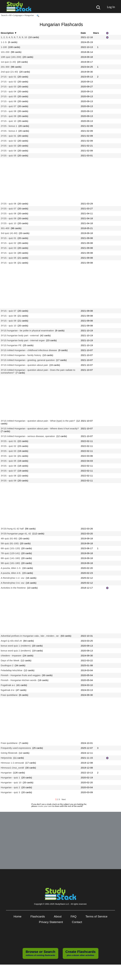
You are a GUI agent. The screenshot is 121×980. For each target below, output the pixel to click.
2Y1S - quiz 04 (9, 91)
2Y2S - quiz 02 (9, 141)
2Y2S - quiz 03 (9, 146)
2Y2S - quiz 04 (9, 151)
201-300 (5, 67)
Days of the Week (10, 660)
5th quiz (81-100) (10, 543)
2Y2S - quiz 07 (9, 208)
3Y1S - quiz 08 (9, 316)
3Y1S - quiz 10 (9, 326)
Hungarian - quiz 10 (11, 782)
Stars (96, 33)
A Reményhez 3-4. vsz (13, 583)
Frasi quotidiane (9, 695)
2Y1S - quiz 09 (9, 116)
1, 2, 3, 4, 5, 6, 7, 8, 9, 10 (14, 37)
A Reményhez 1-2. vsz (13, 578)
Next (64, 799)
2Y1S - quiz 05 (9, 96)
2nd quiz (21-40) (9, 72)
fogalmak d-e (8, 690)
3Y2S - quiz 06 (9, 466)
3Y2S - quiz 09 (9, 481)
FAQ (73, 916)
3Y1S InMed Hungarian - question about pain (24, 365)
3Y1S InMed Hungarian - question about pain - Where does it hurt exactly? (40, 428)
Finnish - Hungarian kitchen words (19, 680)
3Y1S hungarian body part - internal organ (23, 340)
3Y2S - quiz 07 (9, 471)
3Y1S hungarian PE (11, 345)
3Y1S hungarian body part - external (20, 335)
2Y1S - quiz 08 (9, 111)
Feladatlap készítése (12, 670)
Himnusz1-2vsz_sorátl (12, 768)
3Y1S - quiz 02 (9, 243)
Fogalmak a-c (8, 685)
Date (83, 33)
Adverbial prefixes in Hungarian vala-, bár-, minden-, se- (30, 636)
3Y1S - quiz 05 (9, 258)
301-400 (5, 228)
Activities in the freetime (13, 588)
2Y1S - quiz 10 (9, 121)
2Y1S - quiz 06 (9, 101)
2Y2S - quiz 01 (9, 136)
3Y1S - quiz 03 (9, 248)
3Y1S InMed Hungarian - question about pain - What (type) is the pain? (38, 421)
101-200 (5, 52)
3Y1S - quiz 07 (9, 311)
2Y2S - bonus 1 (9, 126)
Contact (77, 922)
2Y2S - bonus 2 (9, 131)
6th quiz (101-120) (10, 548)
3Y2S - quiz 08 (9, 476)
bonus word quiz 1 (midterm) (16, 646)
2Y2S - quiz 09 (9, 218)
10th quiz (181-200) (11, 57)
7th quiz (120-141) (10, 553)
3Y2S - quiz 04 (9, 456)
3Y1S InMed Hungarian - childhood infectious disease (29, 350)
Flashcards (38, 916)
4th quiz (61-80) (9, 538)
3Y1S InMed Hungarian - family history (21, 355)
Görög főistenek (9, 753)
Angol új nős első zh (11, 641)
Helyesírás (6, 758)
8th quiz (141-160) (10, 558)
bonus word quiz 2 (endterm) (16, 651)
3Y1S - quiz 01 (9, 238)
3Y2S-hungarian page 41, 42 (16, 534)
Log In (111, 7)
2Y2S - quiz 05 (9, 156)
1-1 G (4, 42)
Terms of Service (96, 916)
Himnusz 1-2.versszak (12, 763)
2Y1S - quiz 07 (9, 106)
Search (4, 15)
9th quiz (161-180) (10, 563)
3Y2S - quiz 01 (9, 441)
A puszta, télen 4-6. (11, 573)
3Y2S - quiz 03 (9, 451)
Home (17, 916)
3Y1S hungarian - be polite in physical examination (27, 330)
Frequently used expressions (16, 748)
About (58, 916)
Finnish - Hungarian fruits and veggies (21, 675)
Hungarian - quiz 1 (10, 778)
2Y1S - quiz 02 (9, 82)
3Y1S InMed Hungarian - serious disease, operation (28, 436)
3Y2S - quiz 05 (9, 461)
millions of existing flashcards (41, 953)
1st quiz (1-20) (8, 62)
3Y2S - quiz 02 (9, 446)
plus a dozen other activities (80, 953)
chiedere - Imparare (11, 656)
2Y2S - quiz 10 (9, 223)
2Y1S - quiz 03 (9, 86)
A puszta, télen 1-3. (11, 568)
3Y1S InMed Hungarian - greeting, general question (28, 360)
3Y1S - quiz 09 (9, 321)
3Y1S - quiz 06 (9, 263)
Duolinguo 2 (7, 665)
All (10, 15)
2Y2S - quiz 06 (9, 204)
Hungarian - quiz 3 (10, 792)
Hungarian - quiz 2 (10, 787)
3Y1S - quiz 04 (9, 253)
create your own (45, 806)
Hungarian (29, 15)
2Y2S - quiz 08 (9, 213)
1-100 (4, 47)
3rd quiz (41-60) (9, 233)
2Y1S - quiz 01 (9, 77)
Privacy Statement (51, 922)
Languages (18, 15)
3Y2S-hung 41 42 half (12, 529)
